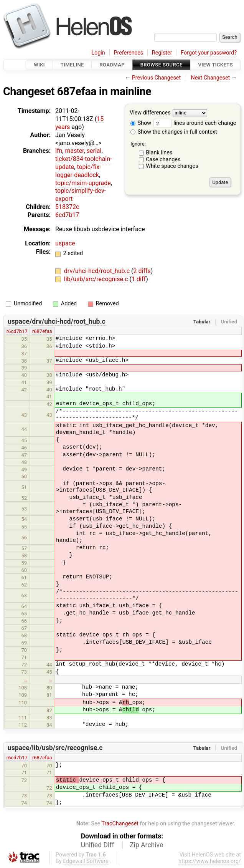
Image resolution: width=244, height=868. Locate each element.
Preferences (128, 53)
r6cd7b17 (17, 331)
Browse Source (162, 65)
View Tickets (216, 65)
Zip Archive (146, 845)
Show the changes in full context (174, 132)
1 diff (139, 279)
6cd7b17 (67, 215)
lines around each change (195, 123)
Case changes (163, 160)
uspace (65, 243)
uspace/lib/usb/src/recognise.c (55, 748)
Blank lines (159, 153)
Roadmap (112, 65)
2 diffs (142, 271)
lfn (59, 151)
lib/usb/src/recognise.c (97, 279)
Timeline (72, 65)
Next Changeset (210, 78)
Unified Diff (98, 845)
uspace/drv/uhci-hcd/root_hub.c (57, 321)
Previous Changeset (157, 78)
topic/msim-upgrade (83, 183)
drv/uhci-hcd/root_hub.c (98, 271)
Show (141, 123)
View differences (150, 113)
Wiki (39, 65)
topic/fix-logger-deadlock (78, 171)
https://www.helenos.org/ (210, 861)
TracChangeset (120, 824)
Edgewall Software (86, 861)
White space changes (172, 166)
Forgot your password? (209, 53)
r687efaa (42, 331)
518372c (67, 207)
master (74, 151)
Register (162, 53)
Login (98, 53)
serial (94, 151)
